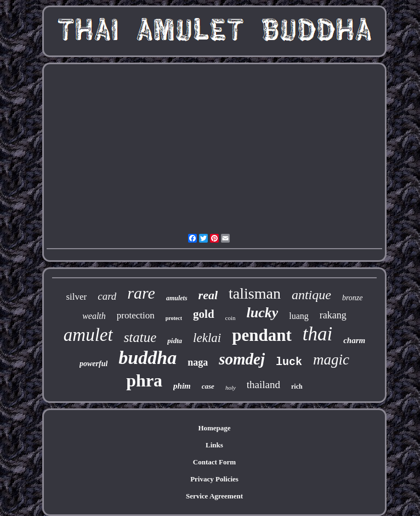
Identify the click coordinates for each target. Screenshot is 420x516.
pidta (175, 341)
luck (289, 362)
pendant (262, 335)
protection (136, 315)
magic (331, 360)
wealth (94, 316)
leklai (207, 338)
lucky (263, 313)
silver (76, 297)
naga (198, 362)
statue (140, 337)
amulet (88, 335)
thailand (263, 385)
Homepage (214, 428)
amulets (177, 298)
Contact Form (214, 462)
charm (354, 340)
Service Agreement (214, 496)
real (208, 295)
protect (174, 318)
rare (141, 293)
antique (311, 295)
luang (299, 316)
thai (317, 334)
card (107, 296)
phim (182, 386)
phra (144, 380)
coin (231, 318)
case (208, 386)
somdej (242, 359)
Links (214, 445)
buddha (147, 358)
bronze (353, 298)
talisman (255, 293)
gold (204, 314)
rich (297, 386)
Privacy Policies (214, 479)
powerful (93, 364)
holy (231, 388)
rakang (333, 315)
